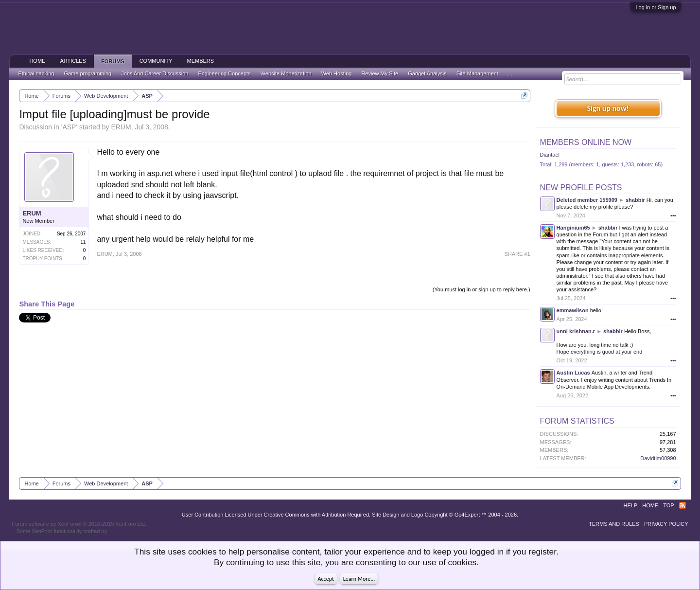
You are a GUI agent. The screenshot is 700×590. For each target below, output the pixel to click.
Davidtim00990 (658, 458)
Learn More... (359, 579)
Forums (113, 61)
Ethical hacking (36, 73)
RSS (682, 505)
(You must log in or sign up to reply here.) (481, 289)
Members (200, 61)
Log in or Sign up (656, 7)
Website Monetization (286, 73)
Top (668, 505)
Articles (73, 61)
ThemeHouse (124, 531)
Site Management (477, 73)
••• (673, 215)
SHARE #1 (517, 254)
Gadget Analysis (427, 73)
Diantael (550, 155)
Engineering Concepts (224, 73)
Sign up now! (608, 108)
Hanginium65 (573, 228)
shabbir (635, 200)
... (510, 73)
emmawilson (573, 310)
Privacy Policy (666, 524)
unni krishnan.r (576, 331)
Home (37, 61)
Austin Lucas (573, 373)
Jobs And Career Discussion (155, 73)
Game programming (87, 73)
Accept (326, 579)
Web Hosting (337, 73)
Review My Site (380, 73)
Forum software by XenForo (79, 524)
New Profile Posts (581, 188)
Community (156, 61)
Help (630, 505)
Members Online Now (586, 142)
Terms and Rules (614, 524)
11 (83, 242)
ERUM (121, 127)
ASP (69, 127)
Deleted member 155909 (587, 200)
